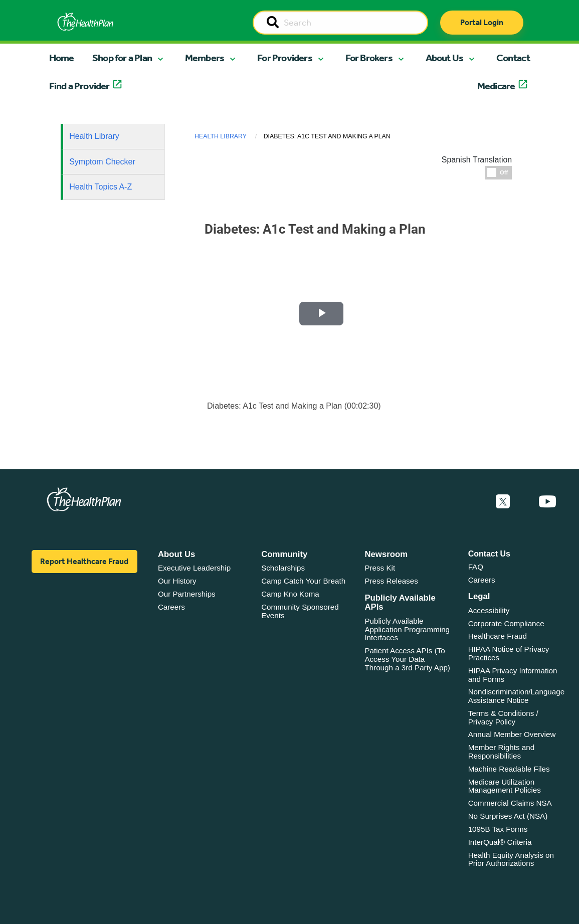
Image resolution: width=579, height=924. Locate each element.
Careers (171, 611)
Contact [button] (513, 58)
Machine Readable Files (509, 773)
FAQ (476, 571)
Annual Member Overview (512, 738)
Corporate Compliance (506, 627)
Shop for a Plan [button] (122, 58)
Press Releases (391, 585)
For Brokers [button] (369, 58)
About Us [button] (445, 58)
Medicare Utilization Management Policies (505, 790)
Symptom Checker (102, 162)
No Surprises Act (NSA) (508, 820)
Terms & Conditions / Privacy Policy (503, 721)
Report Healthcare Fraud (84, 565)
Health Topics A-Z (101, 187)
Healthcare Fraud (498, 640)
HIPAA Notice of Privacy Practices (509, 657)
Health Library (94, 136)
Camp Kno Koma (290, 598)
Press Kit (380, 572)
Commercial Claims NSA (510, 807)
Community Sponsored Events (300, 615)
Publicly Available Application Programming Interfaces (407, 633)
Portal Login (482, 22)
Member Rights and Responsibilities (502, 756)
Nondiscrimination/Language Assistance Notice (517, 700)
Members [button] (205, 58)
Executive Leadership (194, 572)
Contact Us (489, 558)
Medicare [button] (496, 86)
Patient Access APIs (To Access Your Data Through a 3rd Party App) (407, 663)
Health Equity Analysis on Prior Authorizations (511, 863)
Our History (177, 585)
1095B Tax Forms (498, 833)
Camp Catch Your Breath (303, 585)
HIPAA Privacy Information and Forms (513, 679)
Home (62, 58)
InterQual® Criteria (500, 846)
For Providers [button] (285, 58)
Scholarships (283, 572)
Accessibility (489, 614)
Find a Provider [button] (79, 86)
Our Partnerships (187, 598)
